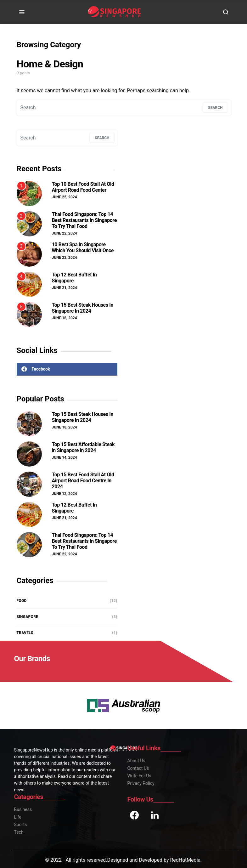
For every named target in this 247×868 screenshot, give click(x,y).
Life (18, 817)
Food (22, 601)
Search (215, 108)
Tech (19, 832)
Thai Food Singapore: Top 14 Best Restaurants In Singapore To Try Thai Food (84, 220)
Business (23, 809)
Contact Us (138, 768)
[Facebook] (67, 369)
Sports (21, 825)
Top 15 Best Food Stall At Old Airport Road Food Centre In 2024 (83, 481)
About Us (136, 761)
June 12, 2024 (65, 494)
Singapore (28, 617)
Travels (25, 633)
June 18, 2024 (65, 318)
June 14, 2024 (65, 457)
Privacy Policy (141, 783)
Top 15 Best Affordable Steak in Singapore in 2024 (83, 447)
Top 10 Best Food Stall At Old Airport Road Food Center (83, 187)
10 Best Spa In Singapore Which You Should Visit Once (83, 247)
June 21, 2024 (65, 288)
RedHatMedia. (186, 860)
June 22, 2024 (65, 233)
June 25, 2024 (65, 197)
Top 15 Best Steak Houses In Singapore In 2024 (83, 308)
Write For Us (139, 776)
